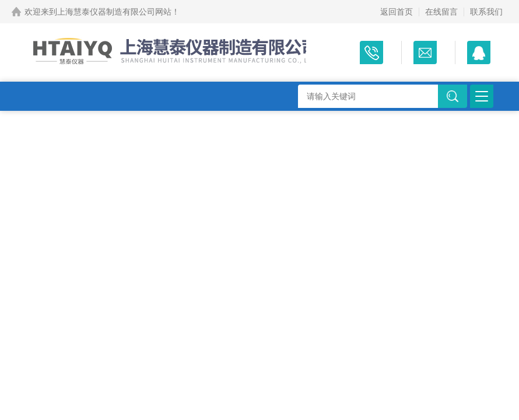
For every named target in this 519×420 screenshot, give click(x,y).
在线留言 (441, 12)
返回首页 (397, 12)
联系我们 (486, 12)
